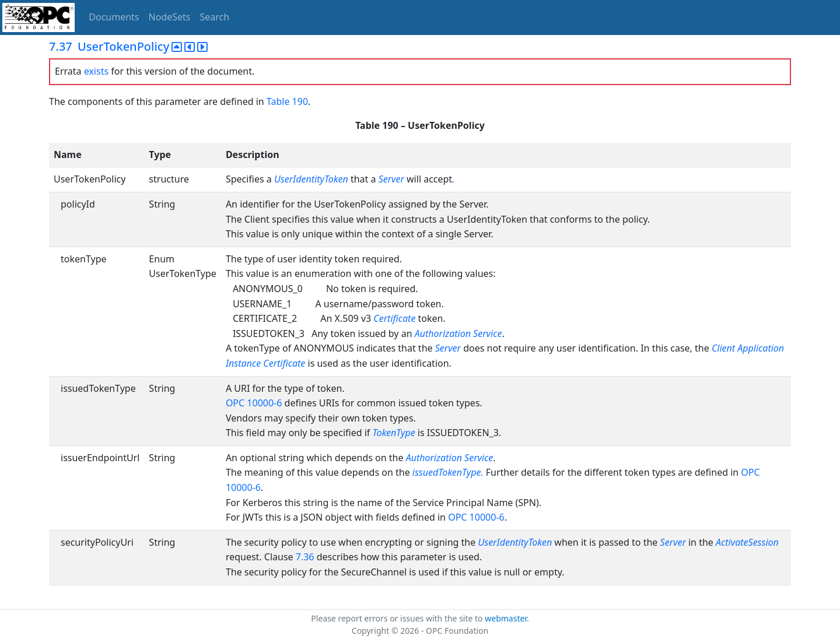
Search (215, 17)
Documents (114, 17)
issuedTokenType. (448, 472)
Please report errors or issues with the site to (398, 618)
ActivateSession (747, 542)
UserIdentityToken (312, 179)
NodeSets (170, 17)
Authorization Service (459, 333)
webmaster (506, 618)
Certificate (394, 318)
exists (96, 71)
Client (723, 348)
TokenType (393, 433)
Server (393, 179)
